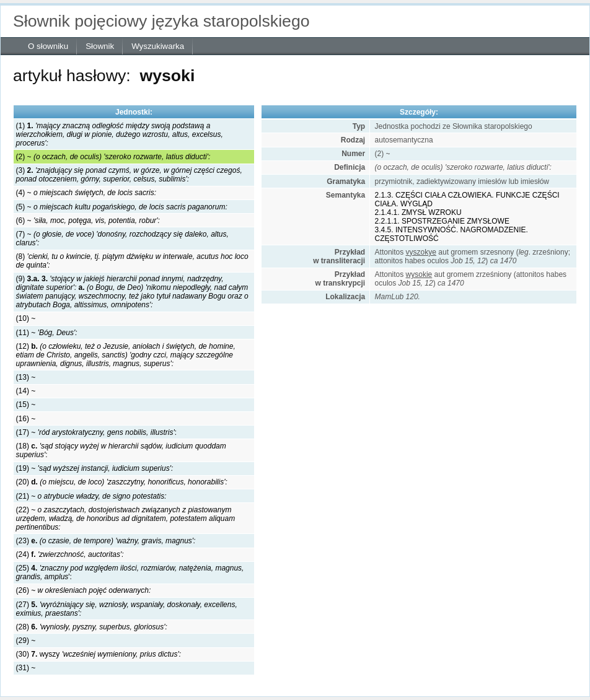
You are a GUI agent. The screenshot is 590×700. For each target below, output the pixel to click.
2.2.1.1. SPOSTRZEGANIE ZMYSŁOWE (442, 221)
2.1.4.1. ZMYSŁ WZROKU (418, 212)
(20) (122, 482)
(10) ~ (26, 318)
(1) (120, 134)
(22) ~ (126, 518)
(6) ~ (88, 221)
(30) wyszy (99, 654)
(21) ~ (91, 496)
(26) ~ (84, 590)
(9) (132, 292)
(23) (106, 541)
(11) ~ (47, 333)
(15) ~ (26, 405)
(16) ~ (26, 419)
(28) (92, 627)
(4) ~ (86, 193)
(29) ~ (26, 641)
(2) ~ (113, 157)
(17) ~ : (96, 432)
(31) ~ (26, 668)
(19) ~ (95, 468)
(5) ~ (122, 207)
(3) (129, 175)
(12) (126, 355)
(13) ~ (26, 377)
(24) (70, 554)
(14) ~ (26, 391)
